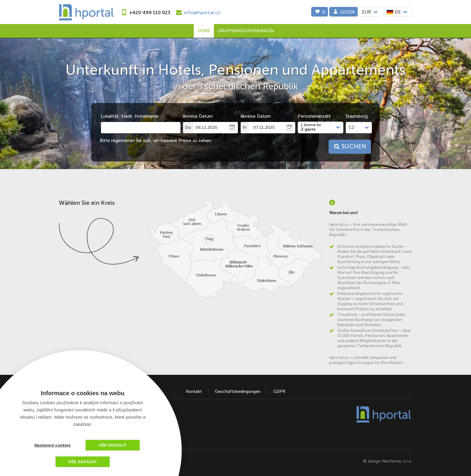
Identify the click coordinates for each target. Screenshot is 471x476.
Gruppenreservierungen (246, 31)
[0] (320, 12)
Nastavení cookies (52, 445)
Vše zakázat (83, 462)
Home (204, 31)
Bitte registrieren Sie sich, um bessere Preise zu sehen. (156, 141)
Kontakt (194, 391)
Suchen (349, 147)
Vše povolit (113, 445)
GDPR (279, 391)
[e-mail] (198, 12)
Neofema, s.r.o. (397, 461)
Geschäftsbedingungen (238, 391)
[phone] (145, 12)
